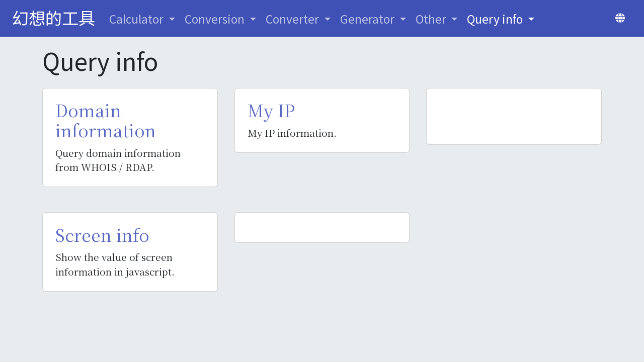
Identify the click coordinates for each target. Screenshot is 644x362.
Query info (496, 19)
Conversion (216, 19)
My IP (271, 110)
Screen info (102, 235)
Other (432, 19)
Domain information (106, 120)
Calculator (138, 19)
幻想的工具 (54, 17)
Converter (294, 19)
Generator (369, 19)
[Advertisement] (514, 116)
